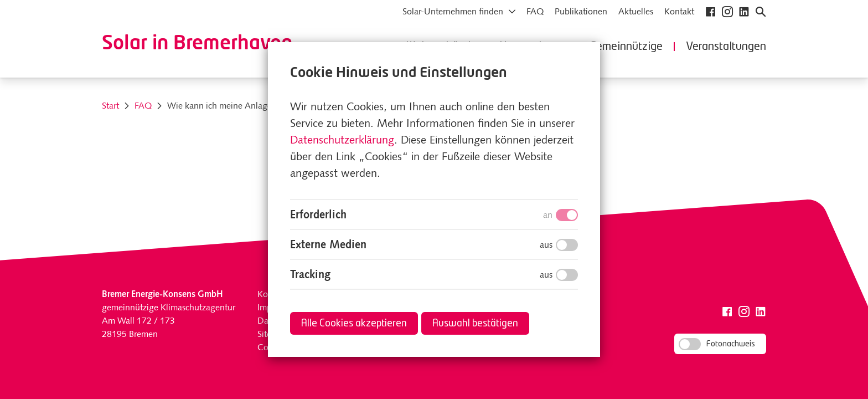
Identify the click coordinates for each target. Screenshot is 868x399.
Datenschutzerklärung (342, 141)
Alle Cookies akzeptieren (354, 324)
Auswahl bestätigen (475, 324)
